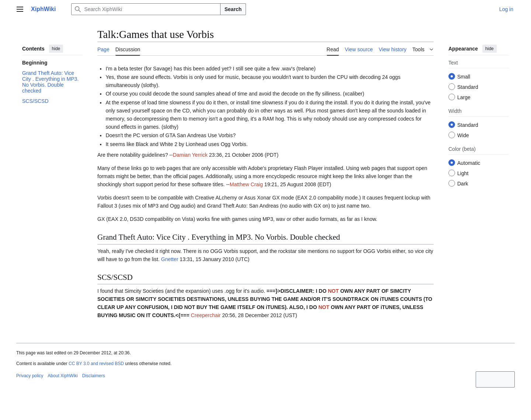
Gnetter (170, 259)
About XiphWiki (63, 376)
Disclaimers (94, 376)
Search (233, 9)
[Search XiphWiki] (146, 9)
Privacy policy (30, 376)
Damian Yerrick (190, 155)
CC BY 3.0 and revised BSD (96, 364)
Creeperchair (206, 315)
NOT (333, 291)
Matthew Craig (246, 184)
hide (56, 49)
